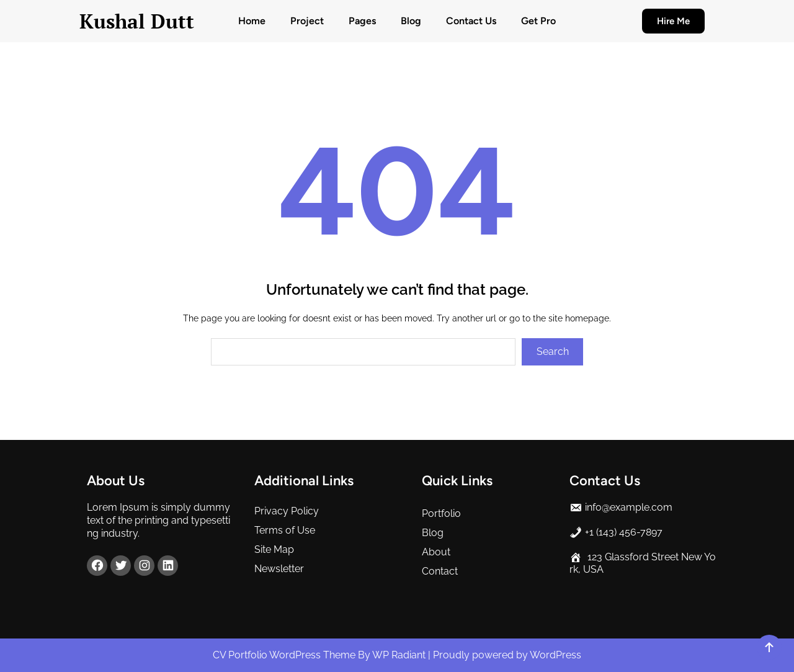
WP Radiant (399, 655)
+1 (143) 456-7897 (624, 532)
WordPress (555, 655)
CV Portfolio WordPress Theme (285, 655)
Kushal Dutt (137, 21)
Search (553, 352)
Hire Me (673, 21)
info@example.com (629, 507)
